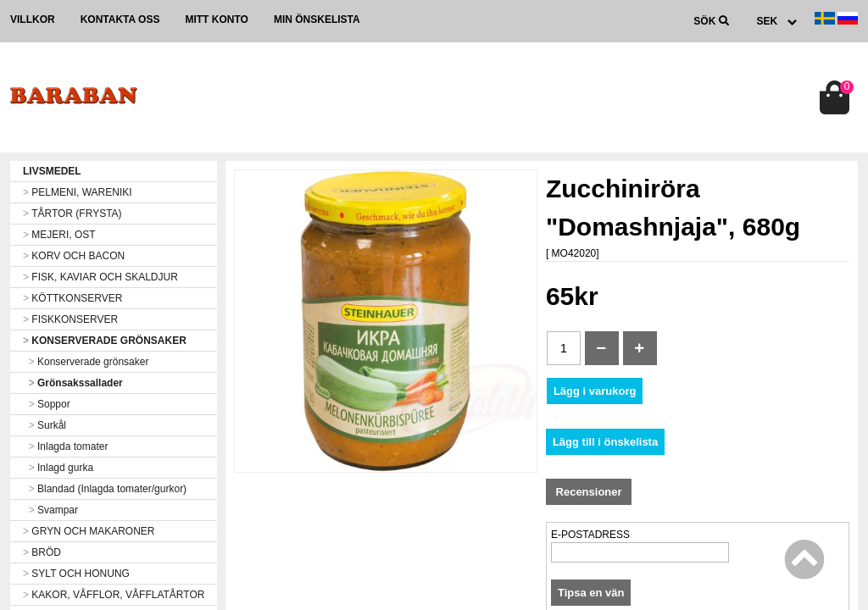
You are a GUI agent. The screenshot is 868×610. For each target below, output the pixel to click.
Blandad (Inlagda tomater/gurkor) (105, 489)
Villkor (33, 19)
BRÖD (42, 552)
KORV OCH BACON (74, 256)
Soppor (47, 404)
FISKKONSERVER (70, 319)
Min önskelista (317, 19)
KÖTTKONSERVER (72, 298)
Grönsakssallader (73, 383)
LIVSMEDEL (52, 171)
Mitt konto (216, 19)
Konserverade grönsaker (86, 362)
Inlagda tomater (65, 446)
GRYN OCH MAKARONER (89, 531)
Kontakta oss (120, 19)
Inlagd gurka (58, 468)
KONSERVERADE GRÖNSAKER (105, 341)
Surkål (45, 425)
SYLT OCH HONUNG (76, 574)
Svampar (50, 510)
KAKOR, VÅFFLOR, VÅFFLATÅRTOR (114, 595)
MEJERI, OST (59, 235)
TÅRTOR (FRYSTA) (72, 213)
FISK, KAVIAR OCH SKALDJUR (100, 277)
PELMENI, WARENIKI (78, 192)
